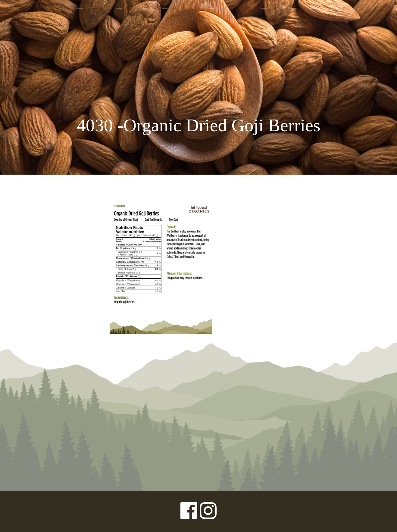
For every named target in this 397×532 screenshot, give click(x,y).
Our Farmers (188, 8)
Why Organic (141, 8)
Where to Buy (287, 8)
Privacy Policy (33, 512)
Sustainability (237, 8)
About (64, 8)
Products (98, 8)
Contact (330, 8)
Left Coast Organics (198, 64)
